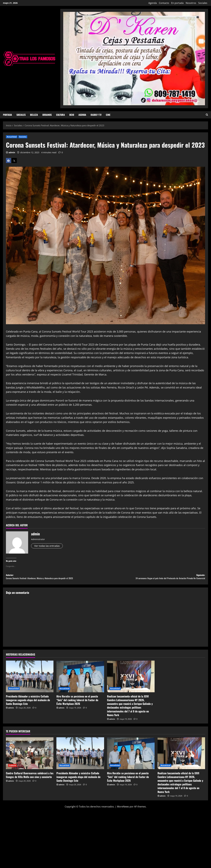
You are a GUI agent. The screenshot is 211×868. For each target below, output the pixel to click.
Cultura (60, 115)
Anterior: (56, 578)
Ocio (72, 115)
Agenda (153, 3)
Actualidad (12, 137)
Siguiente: (155, 578)
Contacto (164, 3)
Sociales (203, 3)
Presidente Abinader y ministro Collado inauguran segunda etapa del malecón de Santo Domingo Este (28, 702)
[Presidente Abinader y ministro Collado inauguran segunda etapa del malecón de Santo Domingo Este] (30, 678)
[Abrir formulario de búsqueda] (207, 115)
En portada (177, 3)
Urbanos (47, 115)
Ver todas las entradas (48, 546)
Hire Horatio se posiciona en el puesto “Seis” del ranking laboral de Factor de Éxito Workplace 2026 (77, 702)
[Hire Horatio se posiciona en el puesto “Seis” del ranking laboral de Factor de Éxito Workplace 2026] (80, 678)
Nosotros (191, 3)
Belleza (34, 115)
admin (12, 152)
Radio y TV (96, 115)
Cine (108, 115)
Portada (7, 115)
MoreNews (123, 808)
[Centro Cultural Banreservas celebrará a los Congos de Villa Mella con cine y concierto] (30, 755)
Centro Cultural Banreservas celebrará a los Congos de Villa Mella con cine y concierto (30, 777)
